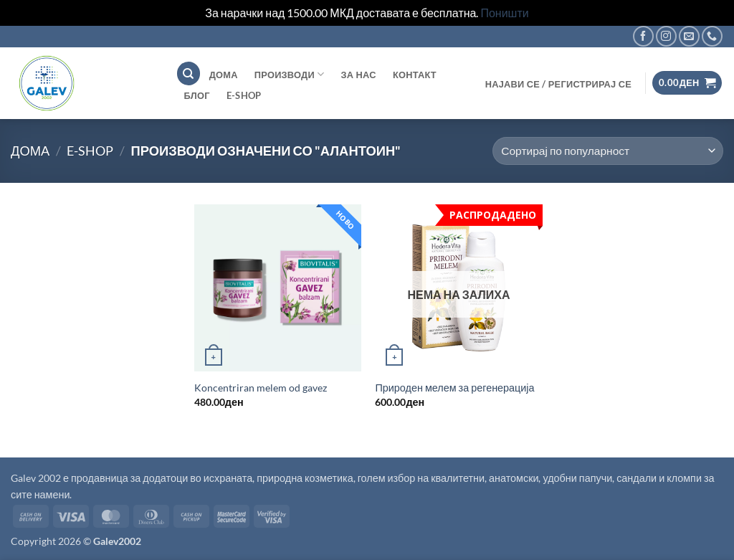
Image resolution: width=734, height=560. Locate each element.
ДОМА (224, 75)
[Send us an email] (689, 36)
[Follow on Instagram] (666, 36)
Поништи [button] (504, 13)
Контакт (415, 75)
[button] (558, 84)
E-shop (244, 95)
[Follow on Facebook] (643, 36)
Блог (197, 95)
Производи (290, 74)
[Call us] (712, 36)
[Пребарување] (189, 73)
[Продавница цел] (608, 151)
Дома (30, 151)
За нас (359, 75)
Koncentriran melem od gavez (261, 388)
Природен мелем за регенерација (454, 388)
